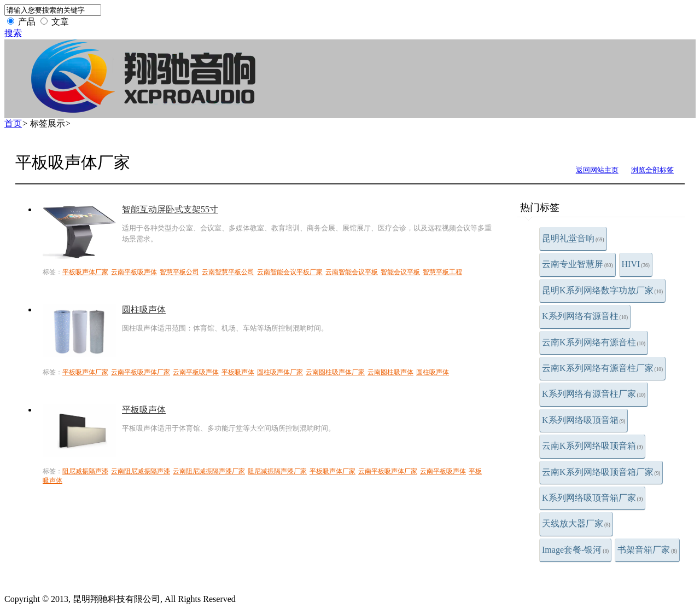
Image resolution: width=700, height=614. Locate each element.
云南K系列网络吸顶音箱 (592, 446)
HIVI (636, 264)
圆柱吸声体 (144, 309)
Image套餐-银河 (575, 550)
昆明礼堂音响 (573, 238)
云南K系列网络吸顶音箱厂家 (601, 472)
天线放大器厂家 (576, 523)
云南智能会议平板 (352, 272)
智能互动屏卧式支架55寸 (170, 209)
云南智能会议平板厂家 (290, 272)
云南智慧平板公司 (228, 272)
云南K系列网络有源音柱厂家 (602, 368)
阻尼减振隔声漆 (85, 471)
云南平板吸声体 (134, 272)
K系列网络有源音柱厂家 (594, 394)
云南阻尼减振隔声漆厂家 (209, 471)
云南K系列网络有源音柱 (594, 342)
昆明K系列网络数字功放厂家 (602, 290)
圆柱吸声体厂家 (280, 372)
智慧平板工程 (442, 272)
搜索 (13, 33)
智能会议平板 (400, 272)
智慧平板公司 (179, 272)
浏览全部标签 (652, 170)
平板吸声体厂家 (85, 272)
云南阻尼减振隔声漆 (141, 471)
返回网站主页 (597, 170)
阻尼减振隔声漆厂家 (277, 471)
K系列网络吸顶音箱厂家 (592, 498)
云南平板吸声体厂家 (141, 372)
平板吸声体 (238, 372)
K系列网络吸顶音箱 (584, 420)
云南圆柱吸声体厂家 (335, 372)
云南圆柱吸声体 (390, 372)
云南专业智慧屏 (577, 264)
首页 (13, 123)
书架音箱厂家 (647, 550)
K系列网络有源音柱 (585, 316)
